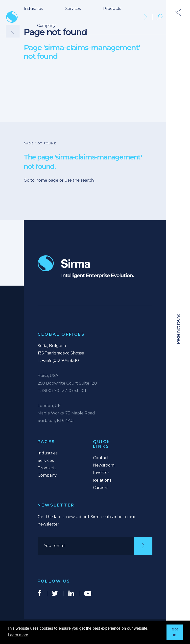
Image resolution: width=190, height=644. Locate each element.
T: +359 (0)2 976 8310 (58, 361)
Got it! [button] (175, 632)
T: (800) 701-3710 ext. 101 (62, 391)
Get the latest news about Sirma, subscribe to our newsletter (87, 520)
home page (47, 180)
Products (112, 9)
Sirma (12, 17)
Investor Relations (102, 476)
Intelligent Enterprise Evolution (86, 267)
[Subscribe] (143, 546)
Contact (101, 458)
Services (73, 9)
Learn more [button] (18, 635)
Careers (101, 488)
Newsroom (104, 465)
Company (46, 26)
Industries (33, 9)
